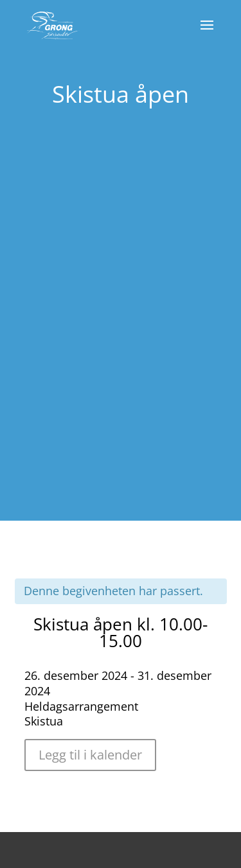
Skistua (44, 721)
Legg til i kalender (90, 755)
